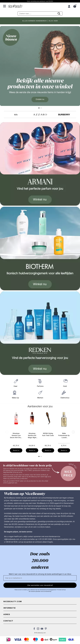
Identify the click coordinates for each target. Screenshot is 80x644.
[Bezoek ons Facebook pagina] (34, 629)
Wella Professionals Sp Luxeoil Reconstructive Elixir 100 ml (64, 435)
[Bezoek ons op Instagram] (38, 629)
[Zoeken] (40, 14)
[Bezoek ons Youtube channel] (42, 629)
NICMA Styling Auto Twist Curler (48, 434)
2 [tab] (41, 456)
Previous (7, 432)
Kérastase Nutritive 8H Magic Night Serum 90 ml (32, 435)
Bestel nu (16, 450)
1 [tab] (39, 456)
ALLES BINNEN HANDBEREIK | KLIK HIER (40, 21)
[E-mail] (40, 578)
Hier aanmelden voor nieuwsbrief (40, 585)
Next (73, 432)
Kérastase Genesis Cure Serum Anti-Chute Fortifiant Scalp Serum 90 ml (16, 435)
